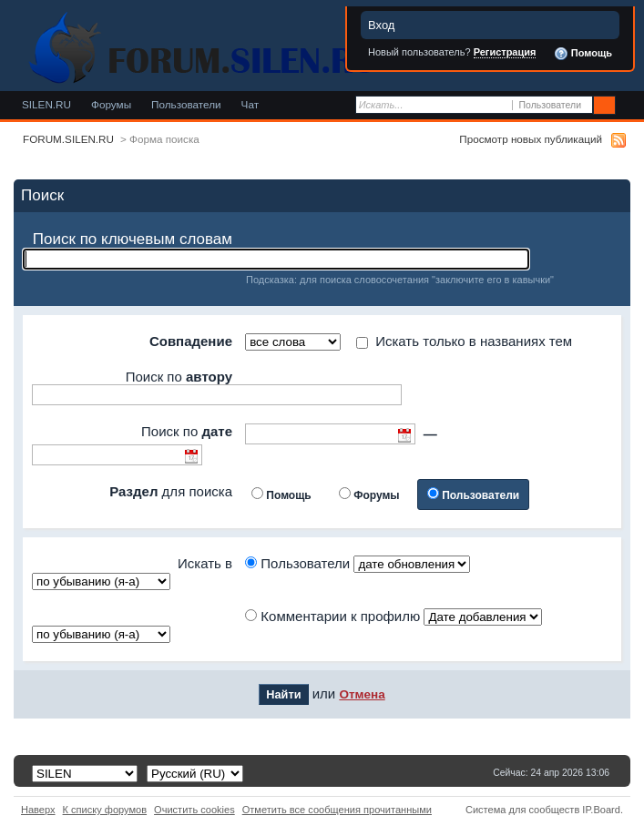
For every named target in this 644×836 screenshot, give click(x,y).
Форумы (111, 104)
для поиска (171, 491)
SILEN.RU (46, 104)
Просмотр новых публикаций (531, 139)
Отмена (362, 694)
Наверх (38, 810)
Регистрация (505, 52)
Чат (250, 104)
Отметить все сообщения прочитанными (337, 810)
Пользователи (186, 104)
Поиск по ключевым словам (133, 239)
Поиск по (179, 377)
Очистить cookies (194, 810)
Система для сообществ (522, 810)
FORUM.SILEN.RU (68, 139)
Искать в (205, 563)
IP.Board (601, 810)
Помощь (583, 54)
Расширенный (628, 106)
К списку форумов (105, 810)
